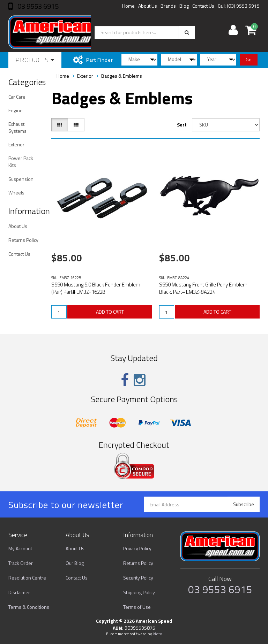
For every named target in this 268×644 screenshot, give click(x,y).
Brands (168, 6)
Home (128, 6)
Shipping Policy (139, 592)
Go (249, 59)
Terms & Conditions (29, 607)
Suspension (21, 179)
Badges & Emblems (122, 76)
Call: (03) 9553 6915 (239, 6)
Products (35, 60)
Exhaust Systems (17, 127)
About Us (148, 6)
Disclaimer (19, 592)
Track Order (21, 563)
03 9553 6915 (37, 6)
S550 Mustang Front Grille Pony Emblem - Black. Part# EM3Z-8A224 (205, 288)
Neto (158, 634)
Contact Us (203, 6)
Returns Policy (23, 240)
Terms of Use (137, 607)
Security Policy (138, 578)
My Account (20, 548)
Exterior (16, 144)
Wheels (16, 193)
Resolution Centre (27, 578)
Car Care (17, 97)
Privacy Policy (137, 548)
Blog (184, 6)
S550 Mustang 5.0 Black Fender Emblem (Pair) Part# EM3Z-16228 (96, 288)
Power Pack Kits (21, 162)
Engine (16, 110)
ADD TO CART (110, 312)
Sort (182, 125)
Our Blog (75, 563)
